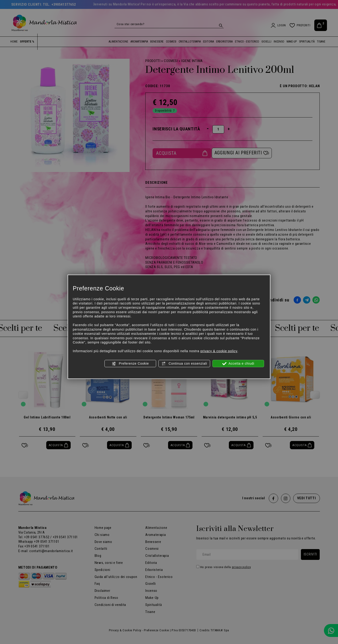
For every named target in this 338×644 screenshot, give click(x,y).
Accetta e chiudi (238, 363)
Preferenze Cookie (130, 363)
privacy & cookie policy (219, 351)
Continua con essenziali (184, 363)
